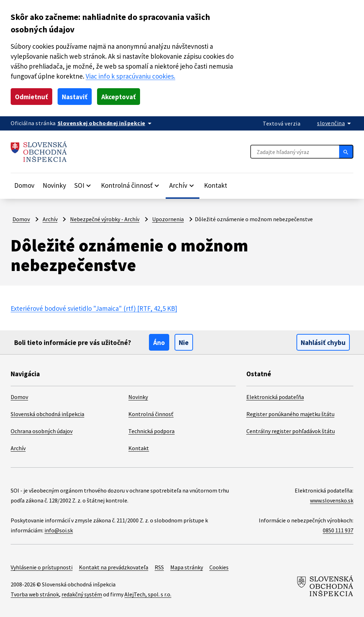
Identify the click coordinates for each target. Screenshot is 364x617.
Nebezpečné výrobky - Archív (105, 219)
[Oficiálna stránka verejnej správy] (106, 123)
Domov (24, 185)
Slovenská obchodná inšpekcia (47, 414)
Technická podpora (151, 431)
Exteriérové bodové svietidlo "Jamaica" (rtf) (94, 308)
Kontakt (216, 185)
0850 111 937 (338, 530)
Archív (50, 219)
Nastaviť (75, 97)
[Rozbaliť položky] (84, 185)
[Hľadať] (346, 151)
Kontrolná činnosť (151, 414)
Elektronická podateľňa (275, 397)
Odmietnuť (31, 97)
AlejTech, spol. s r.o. (148, 594)
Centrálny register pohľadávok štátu (291, 431)
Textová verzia (282, 123)
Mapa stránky (187, 567)
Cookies (219, 567)
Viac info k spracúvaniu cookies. (130, 76)
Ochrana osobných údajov (42, 431)
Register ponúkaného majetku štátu (290, 414)
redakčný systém (82, 594)
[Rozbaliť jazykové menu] (335, 123)
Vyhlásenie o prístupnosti (42, 567)
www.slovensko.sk (332, 500)
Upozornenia (168, 219)
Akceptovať (119, 97)
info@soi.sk (59, 530)
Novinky (54, 185)
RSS (159, 567)
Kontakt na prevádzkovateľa (114, 567)
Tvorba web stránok (35, 594)
